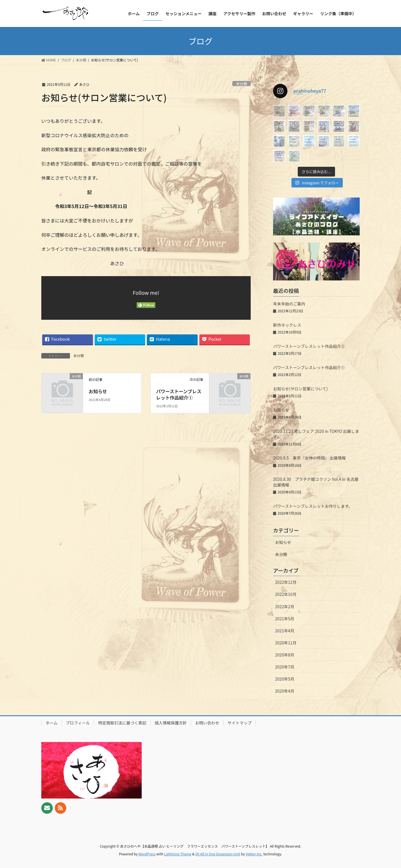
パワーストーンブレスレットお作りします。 (313, 506)
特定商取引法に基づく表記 (122, 723)
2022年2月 (285, 607)
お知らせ (98, 391)
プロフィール (78, 723)
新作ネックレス (287, 325)
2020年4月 (285, 691)
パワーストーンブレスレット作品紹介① (179, 394)
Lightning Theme (178, 854)
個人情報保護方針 (171, 723)
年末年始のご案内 (289, 304)
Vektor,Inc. (254, 854)
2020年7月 (285, 667)
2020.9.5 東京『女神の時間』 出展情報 (309, 458)
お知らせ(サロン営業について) (300, 389)
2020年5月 (285, 679)
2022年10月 (286, 594)
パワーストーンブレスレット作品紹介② (309, 346)
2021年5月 (285, 619)
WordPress (147, 854)
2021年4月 (285, 631)
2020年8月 (285, 655)
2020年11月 (286, 643)
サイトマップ (240, 723)
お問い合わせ (207, 723)
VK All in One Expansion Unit (218, 854)
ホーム (52, 723)
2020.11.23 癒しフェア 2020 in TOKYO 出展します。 (316, 434)
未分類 (242, 84)
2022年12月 (286, 582)
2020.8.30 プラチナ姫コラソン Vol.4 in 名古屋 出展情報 (318, 482)
